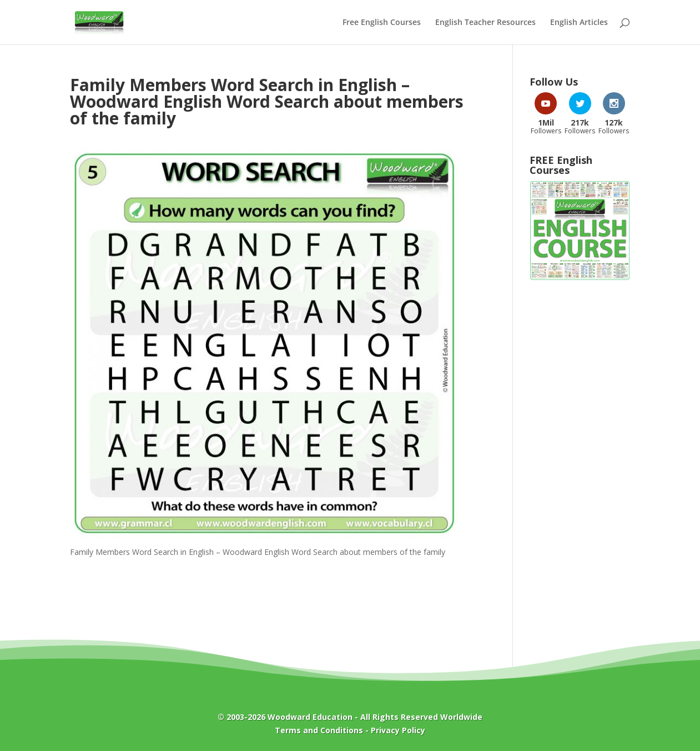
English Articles (579, 23)
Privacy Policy (398, 730)
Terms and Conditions (319, 730)
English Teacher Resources (485, 23)
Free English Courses (382, 23)
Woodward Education (310, 717)
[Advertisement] (580, 468)
